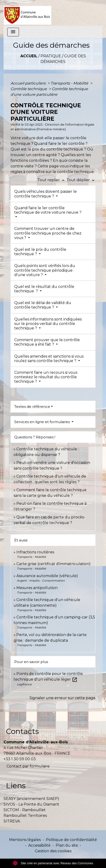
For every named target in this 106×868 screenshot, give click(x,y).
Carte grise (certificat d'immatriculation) (53, 564)
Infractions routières (35, 552)
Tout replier (52, 180)
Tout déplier (81, 180)
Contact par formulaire (28, 766)
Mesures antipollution (37, 588)
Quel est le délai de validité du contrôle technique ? (43, 305)
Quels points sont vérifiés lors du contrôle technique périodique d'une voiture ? (45, 270)
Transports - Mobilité (70, 83)
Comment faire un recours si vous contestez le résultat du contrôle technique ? (46, 377)
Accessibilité (39, 845)
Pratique (51, 56)
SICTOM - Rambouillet (25, 810)
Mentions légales (25, 840)
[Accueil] (27, 13)
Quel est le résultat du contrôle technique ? (44, 289)
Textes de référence (32, 407)
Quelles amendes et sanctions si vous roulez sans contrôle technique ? (49, 359)
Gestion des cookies (53, 851)
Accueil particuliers (29, 83)
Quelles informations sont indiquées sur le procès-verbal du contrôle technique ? (48, 324)
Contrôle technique (29, 89)
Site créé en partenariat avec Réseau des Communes (53, 863)
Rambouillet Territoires (25, 816)
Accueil (29, 56)
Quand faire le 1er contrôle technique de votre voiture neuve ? (48, 210)
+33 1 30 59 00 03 (20, 759)
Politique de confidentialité (71, 840)
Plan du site (67, 845)
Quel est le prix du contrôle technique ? (40, 252)
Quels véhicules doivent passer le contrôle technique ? (46, 194)
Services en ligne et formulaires (42, 422)
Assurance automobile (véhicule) (47, 576)
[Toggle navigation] (13, 32)
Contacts (22, 731)
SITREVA (12, 821)
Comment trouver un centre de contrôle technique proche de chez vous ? (48, 233)
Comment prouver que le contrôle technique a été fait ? (47, 342)
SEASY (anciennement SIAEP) (31, 799)
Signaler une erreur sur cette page (62, 698)
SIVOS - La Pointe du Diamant (31, 804)
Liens (16, 785)
